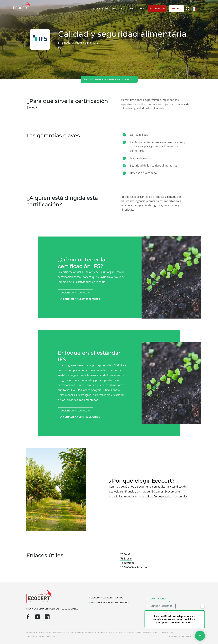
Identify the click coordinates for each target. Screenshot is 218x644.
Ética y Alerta (166, 632)
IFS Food (125, 554)
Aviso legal (32, 632)
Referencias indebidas (147, 632)
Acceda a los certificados (107, 598)
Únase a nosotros (162, 606)
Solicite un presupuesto (75, 293)
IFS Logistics (127, 563)
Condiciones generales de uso (54, 632)
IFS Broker (126, 559)
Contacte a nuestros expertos (82, 299)
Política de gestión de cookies (119, 632)
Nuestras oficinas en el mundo (110, 603)
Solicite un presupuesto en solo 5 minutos (109, 79)
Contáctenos (159, 599)
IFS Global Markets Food (134, 567)
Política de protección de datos (87, 632)
